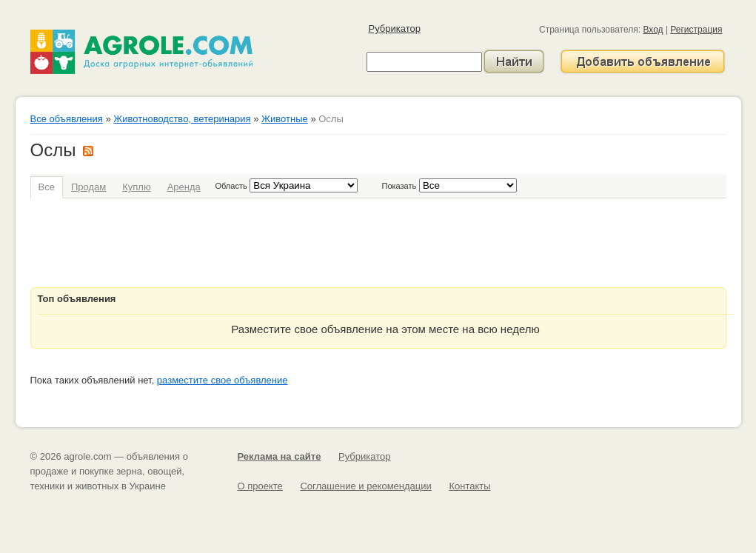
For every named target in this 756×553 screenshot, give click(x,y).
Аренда (184, 187)
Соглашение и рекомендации (365, 486)
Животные (285, 119)
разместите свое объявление (223, 380)
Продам (88, 187)
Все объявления (67, 119)
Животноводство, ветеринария (182, 119)
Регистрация (696, 30)
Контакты (469, 486)
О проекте (260, 486)
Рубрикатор (395, 29)
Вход (653, 30)
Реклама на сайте (280, 456)
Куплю (136, 187)
